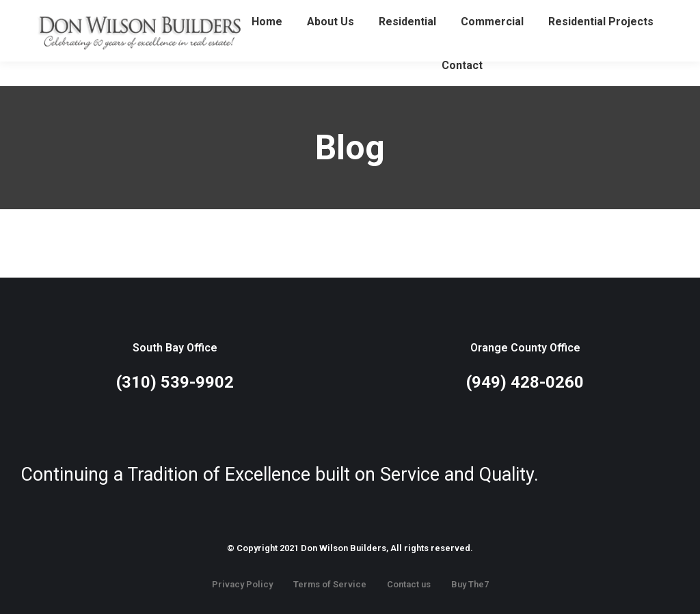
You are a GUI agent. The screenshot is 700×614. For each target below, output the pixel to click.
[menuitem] (267, 46)
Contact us (409, 584)
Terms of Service (330, 584)
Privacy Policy (242, 584)
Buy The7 (470, 584)
